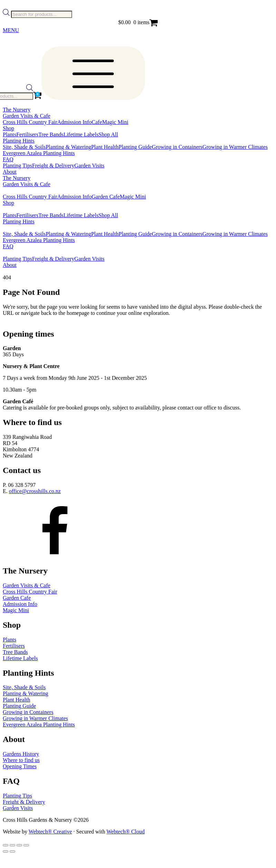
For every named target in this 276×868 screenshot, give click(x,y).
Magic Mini (115, 122)
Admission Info (75, 122)
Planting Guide (135, 147)
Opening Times (20, 766)
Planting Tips (17, 166)
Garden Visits (90, 166)
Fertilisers (27, 134)
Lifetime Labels (81, 134)
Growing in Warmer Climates (235, 147)
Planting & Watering (68, 147)
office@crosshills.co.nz (35, 491)
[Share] (19, 845)
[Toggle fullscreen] (12, 845)
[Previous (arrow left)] (6, 851)
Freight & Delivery (53, 166)
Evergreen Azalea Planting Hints (39, 153)
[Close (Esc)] (26, 845)
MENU (11, 30)
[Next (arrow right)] (12, 851)
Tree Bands (51, 134)
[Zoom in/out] (6, 845)
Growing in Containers (177, 147)
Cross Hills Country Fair (30, 122)
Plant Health (105, 147)
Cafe (97, 122)
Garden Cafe (106, 197)
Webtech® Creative (50, 832)
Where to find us (21, 760)
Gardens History (21, 754)
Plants (9, 134)
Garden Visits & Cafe (27, 585)
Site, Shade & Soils (24, 147)
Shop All (108, 134)
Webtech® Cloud (125, 832)
